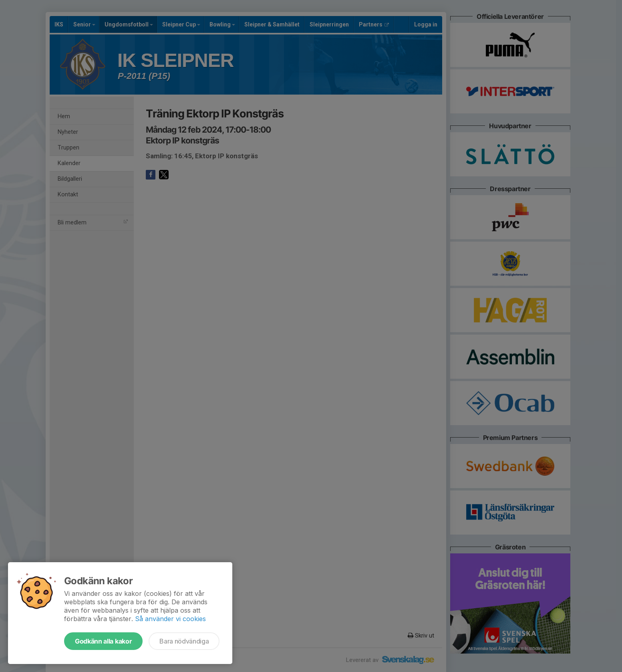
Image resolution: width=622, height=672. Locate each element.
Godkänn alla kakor (103, 641)
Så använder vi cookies (170, 619)
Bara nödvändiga (184, 641)
